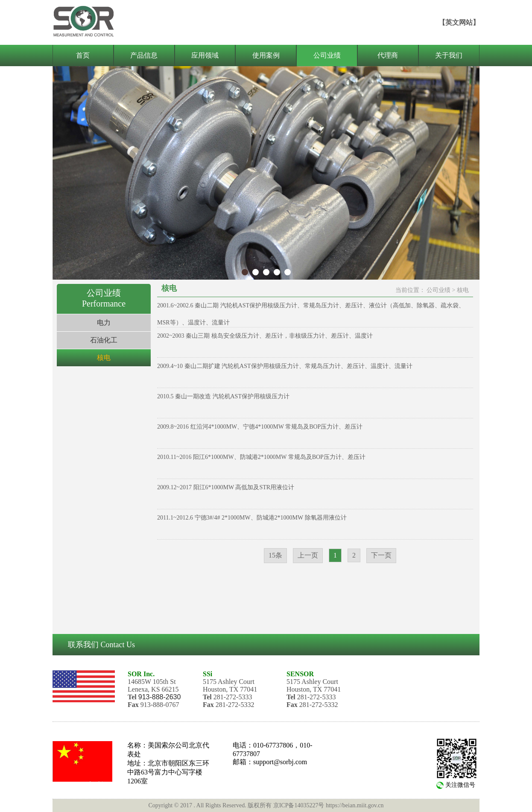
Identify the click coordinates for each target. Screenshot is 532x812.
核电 (104, 358)
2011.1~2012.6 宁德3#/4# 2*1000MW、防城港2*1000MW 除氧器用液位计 (252, 518)
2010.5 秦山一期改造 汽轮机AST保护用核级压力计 (223, 396)
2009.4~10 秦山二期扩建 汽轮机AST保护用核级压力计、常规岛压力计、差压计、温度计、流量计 (285, 366)
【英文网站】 (459, 22)
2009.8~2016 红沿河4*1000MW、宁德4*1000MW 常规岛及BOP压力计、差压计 (260, 427)
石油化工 (104, 340)
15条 (275, 555)
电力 (104, 323)
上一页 (308, 555)
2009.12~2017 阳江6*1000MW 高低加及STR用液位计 (226, 487)
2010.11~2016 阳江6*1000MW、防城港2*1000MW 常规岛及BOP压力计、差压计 (261, 457)
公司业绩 (438, 290)
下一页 (381, 555)
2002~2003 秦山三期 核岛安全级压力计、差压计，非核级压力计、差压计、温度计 (265, 336)
